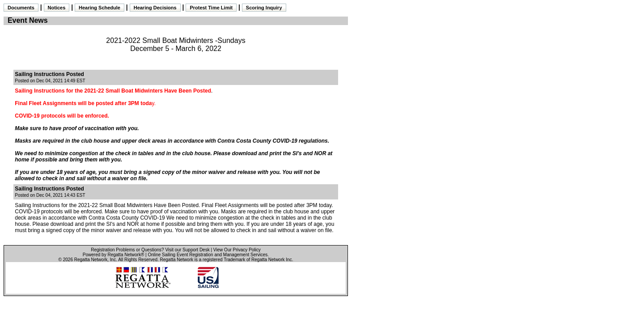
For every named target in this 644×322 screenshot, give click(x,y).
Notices (57, 8)
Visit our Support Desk (187, 250)
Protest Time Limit (211, 8)
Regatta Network (91, 260)
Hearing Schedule (100, 8)
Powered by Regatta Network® (113, 255)
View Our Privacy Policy (237, 250)
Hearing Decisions (155, 8)
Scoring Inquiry (264, 8)
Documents (21, 8)
